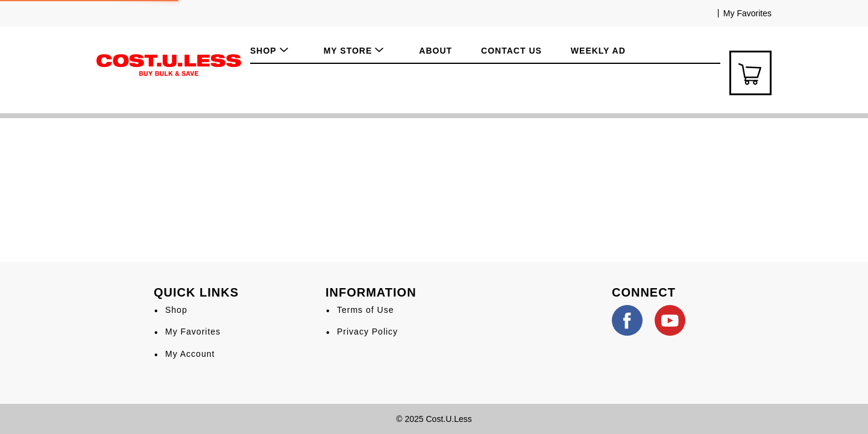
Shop (176, 310)
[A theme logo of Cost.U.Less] (169, 64)
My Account (190, 354)
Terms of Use (365, 310)
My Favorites (747, 13)
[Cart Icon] (750, 73)
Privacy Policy (367, 332)
